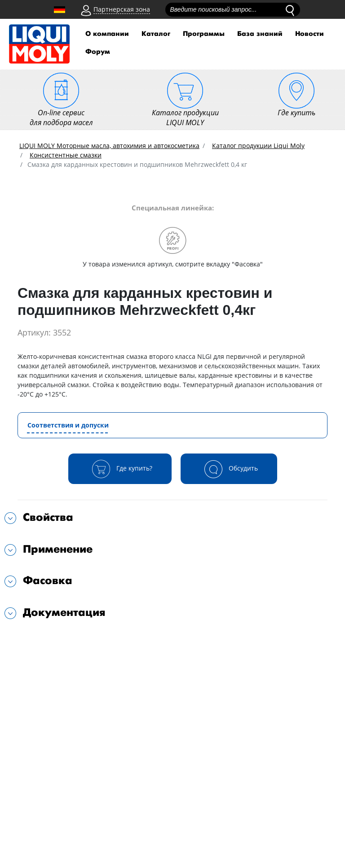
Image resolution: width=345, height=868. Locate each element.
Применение (58, 549)
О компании (107, 34)
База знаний (260, 34)
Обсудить (229, 469)
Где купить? (120, 469)
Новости (310, 34)
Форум (98, 52)
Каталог (156, 34)
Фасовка (48, 581)
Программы (204, 34)
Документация (64, 613)
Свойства (48, 517)
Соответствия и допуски (68, 425)
